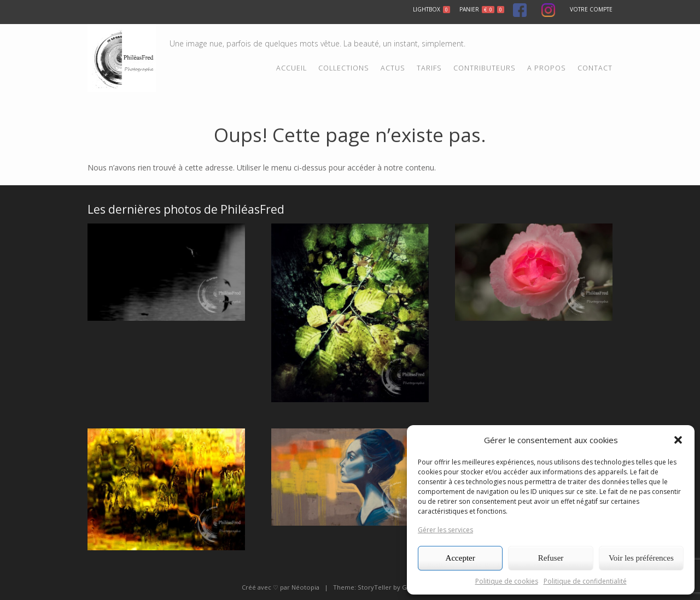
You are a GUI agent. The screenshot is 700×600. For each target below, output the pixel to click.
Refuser (551, 558)
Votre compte (591, 9)
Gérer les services (445, 530)
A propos (547, 68)
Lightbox (431, 9)
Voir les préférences (641, 558)
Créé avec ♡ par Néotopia (281, 587)
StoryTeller (375, 587)
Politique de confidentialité (585, 581)
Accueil (291, 68)
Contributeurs (485, 68)
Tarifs (429, 68)
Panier (482, 9)
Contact (595, 68)
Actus (393, 68)
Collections (344, 68)
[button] (678, 440)
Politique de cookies (507, 581)
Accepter (460, 558)
